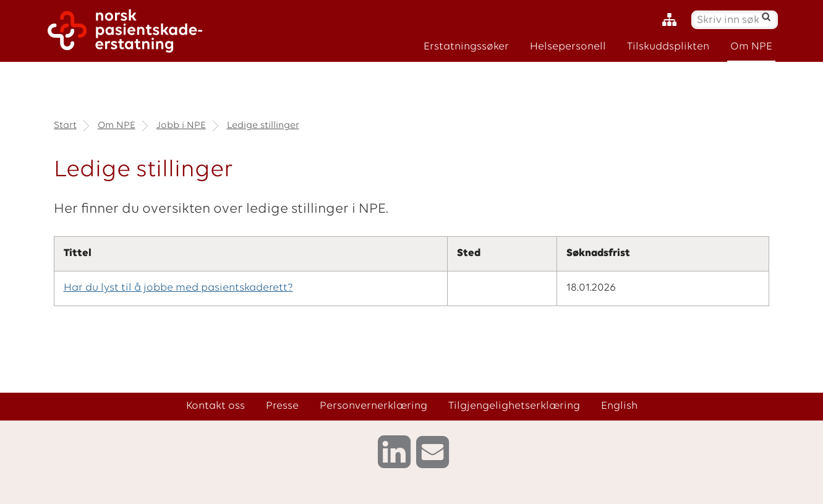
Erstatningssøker (466, 47)
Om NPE (751, 47)
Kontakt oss (215, 406)
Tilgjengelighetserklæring (514, 406)
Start (65, 126)
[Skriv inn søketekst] (728, 20)
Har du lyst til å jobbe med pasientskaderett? (178, 288)
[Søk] (766, 17)
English (619, 406)
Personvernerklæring (373, 406)
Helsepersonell (568, 47)
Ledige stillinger (263, 126)
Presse (282, 406)
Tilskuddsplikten (668, 47)
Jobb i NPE (181, 126)
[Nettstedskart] (672, 20)
